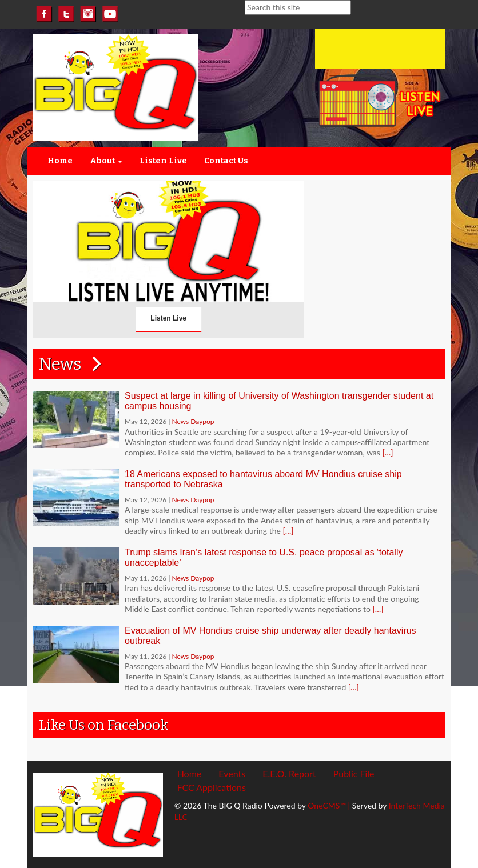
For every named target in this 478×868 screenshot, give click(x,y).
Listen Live (163, 161)
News (74, 364)
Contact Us (226, 161)
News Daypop (193, 421)
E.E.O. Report (289, 773)
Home (60, 161)
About (106, 161)
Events (232, 773)
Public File (354, 773)
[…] (387, 452)
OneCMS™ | (330, 805)
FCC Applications (212, 787)
